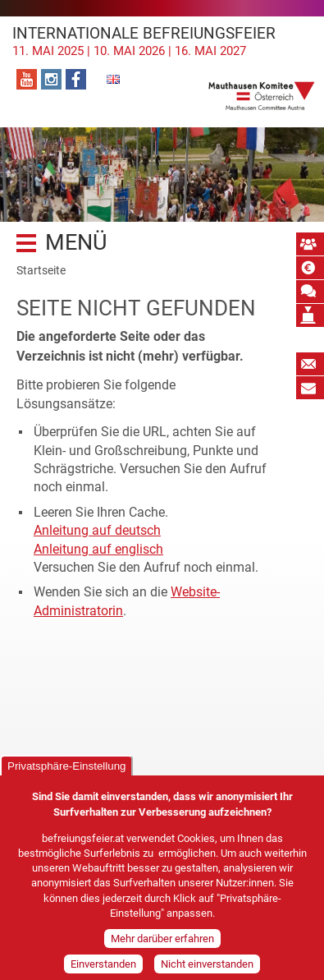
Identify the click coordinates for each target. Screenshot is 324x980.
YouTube (27, 79)
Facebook (76, 79)
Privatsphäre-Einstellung (66, 776)
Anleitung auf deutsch (97, 530)
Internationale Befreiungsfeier (162, 41)
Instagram (51, 79)
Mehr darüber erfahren (162, 948)
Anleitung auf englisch (98, 549)
